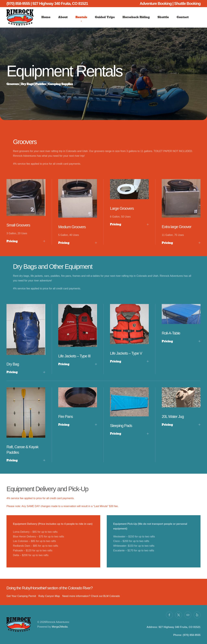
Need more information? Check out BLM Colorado (91, 596)
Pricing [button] (26, 241)
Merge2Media (60, 627)
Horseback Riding (136, 17)
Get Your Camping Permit (21, 596)
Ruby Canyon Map (49, 596)
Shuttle (163, 17)
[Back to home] (20, 17)
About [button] (63, 17)
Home (46, 17)
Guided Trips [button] (105, 17)
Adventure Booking (156, 3)
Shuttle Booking (187, 3)
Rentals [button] (81, 17)
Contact (183, 17)
